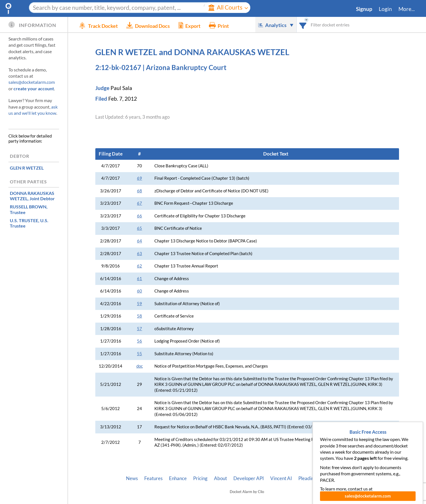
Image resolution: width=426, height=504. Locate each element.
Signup (364, 9)
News (132, 478)
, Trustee (29, 209)
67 (139, 203)
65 (139, 228)
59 (139, 304)
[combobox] (303, 25)
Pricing (200, 478)
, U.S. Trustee (29, 223)
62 (139, 266)
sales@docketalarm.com (32, 82)
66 (139, 216)
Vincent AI (281, 478)
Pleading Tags (312, 478)
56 (139, 341)
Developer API (249, 478)
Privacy (341, 478)
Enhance (178, 478)
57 (139, 329)
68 (139, 191)
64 (139, 241)
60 (139, 291)
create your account (34, 88)
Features (153, 478)
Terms (361, 478)
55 (139, 354)
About (220, 478)
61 (139, 279)
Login (385, 9)
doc (140, 366)
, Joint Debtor (32, 196)
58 (139, 316)
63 (139, 254)
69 (139, 178)
